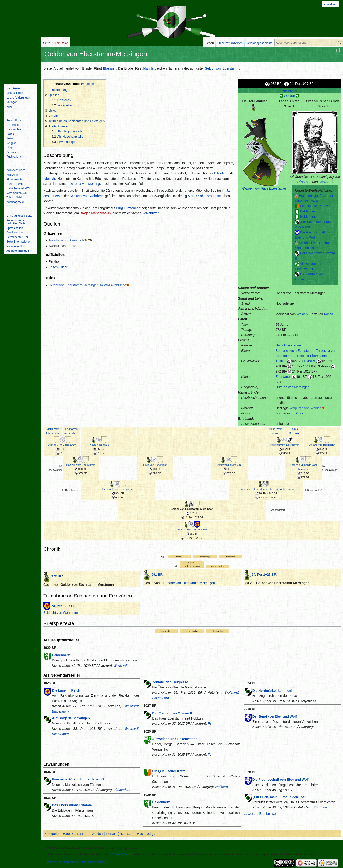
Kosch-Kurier (58, 267)
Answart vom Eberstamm (285, 445)
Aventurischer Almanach (66, 240)
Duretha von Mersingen (293, 387)
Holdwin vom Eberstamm (81, 465)
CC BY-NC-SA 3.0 (121, 854)
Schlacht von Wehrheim (87, 196)
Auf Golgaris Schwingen (71, 718)
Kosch (329, 314)
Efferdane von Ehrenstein (192, 529)
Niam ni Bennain (99, 445)
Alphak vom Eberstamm (62, 445)
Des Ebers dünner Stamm (72, 805)
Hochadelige (146, 834)
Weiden (289, 96)
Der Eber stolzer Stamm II (172, 713)
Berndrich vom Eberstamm (295, 351)
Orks (300, 413)
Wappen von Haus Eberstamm (264, 188)
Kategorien (52, 834)
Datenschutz (54, 862)
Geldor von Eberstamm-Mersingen (192, 509)
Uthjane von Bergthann (322, 445)
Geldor (323, 366)
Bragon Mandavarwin (95, 213)
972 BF (57, 576)
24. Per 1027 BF (264, 575)
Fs (210, 723)
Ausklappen (289, 91)
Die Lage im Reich (66, 690)
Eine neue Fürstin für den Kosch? (78, 779)
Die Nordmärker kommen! (272, 691)
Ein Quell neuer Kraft (315, 206)
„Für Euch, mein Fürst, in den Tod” (280, 797)
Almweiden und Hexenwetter (174, 739)
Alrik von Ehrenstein (229, 465)
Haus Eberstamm (288, 345)
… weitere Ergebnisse (260, 814)
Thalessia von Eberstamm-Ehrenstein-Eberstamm (266, 489)
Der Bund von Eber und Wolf (275, 716)
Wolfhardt (121, 666)
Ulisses (303, 182)
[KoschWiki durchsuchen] (309, 42)
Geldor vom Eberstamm (222, 68)
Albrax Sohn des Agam (204, 196)
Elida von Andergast (155, 465)
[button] (289, 91)
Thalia (280, 361)
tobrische (50, 179)
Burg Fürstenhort (128, 208)
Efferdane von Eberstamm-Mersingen (188, 583)
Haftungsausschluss (93, 862)
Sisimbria (320, 807)
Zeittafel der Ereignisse (170, 682)
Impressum (71, 862)
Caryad (324, 182)
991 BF (157, 575)
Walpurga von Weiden (306, 408)
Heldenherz (308, 211)
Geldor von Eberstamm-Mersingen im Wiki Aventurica (87, 285)
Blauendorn (60, 711)
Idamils (148, 68)
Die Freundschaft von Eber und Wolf (281, 780)
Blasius (109, 68)
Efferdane (283, 377)
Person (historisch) (120, 834)
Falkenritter (150, 213)
